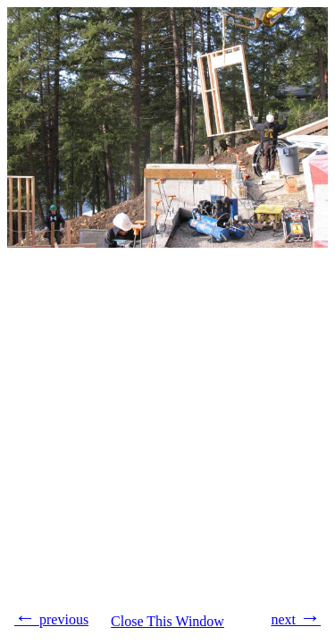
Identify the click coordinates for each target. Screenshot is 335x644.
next (296, 617)
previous (51, 617)
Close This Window (167, 621)
